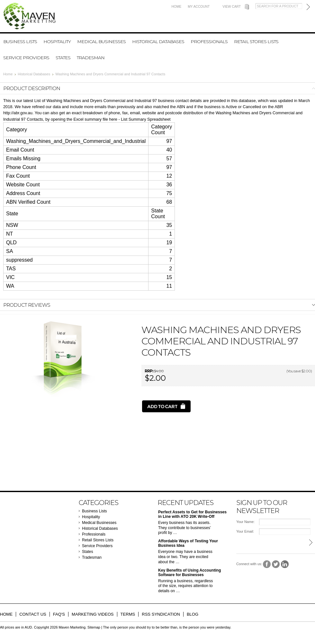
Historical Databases (158, 42)
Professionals (209, 42)
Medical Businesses (101, 42)
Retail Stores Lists (256, 42)
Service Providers (26, 58)
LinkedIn (285, 564)
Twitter (276, 564)
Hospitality (57, 42)
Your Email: (245, 531)
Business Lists (20, 42)
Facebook (267, 564)
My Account (199, 7)
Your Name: (245, 522)
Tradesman (91, 58)
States (63, 58)
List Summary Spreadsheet (146, 119)
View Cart (232, 7)
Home (177, 7)
